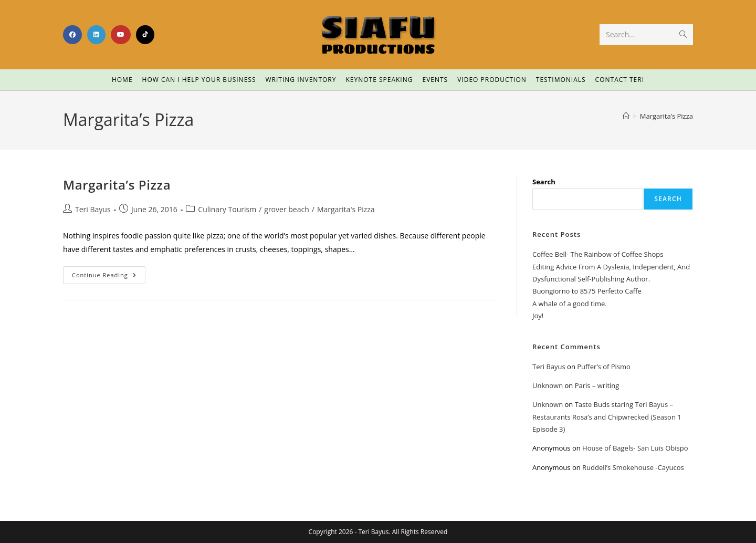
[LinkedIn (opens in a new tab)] (96, 35)
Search (544, 182)
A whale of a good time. (570, 304)
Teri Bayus (93, 209)
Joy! (538, 316)
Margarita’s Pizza (666, 116)
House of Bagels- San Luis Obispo (635, 448)
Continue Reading (109, 273)
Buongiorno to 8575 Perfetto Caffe (587, 291)
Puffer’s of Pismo (604, 367)
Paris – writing (597, 385)
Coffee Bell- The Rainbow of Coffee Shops (598, 254)
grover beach (286, 209)
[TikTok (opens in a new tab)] (145, 35)
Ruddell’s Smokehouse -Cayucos (633, 467)
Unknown (548, 385)
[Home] (626, 116)
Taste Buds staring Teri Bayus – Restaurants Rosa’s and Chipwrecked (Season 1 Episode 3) (607, 417)
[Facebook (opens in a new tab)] (72, 35)
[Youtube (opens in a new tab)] (121, 35)
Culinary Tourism (227, 209)
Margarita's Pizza (346, 209)
